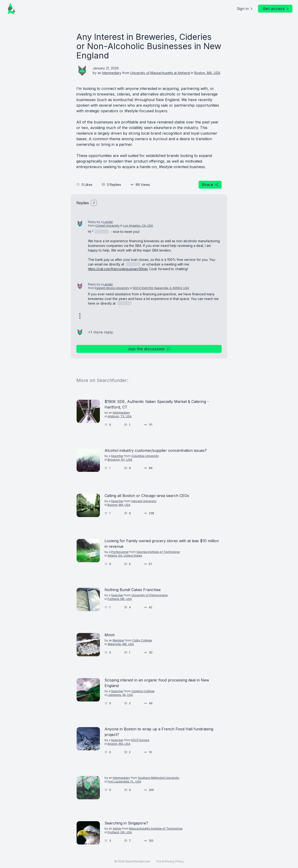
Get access (276, 9)
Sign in (245, 9)
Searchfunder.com (138, 861)
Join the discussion (149, 349)
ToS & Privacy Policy (170, 861)
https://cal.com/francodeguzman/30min (118, 269)
